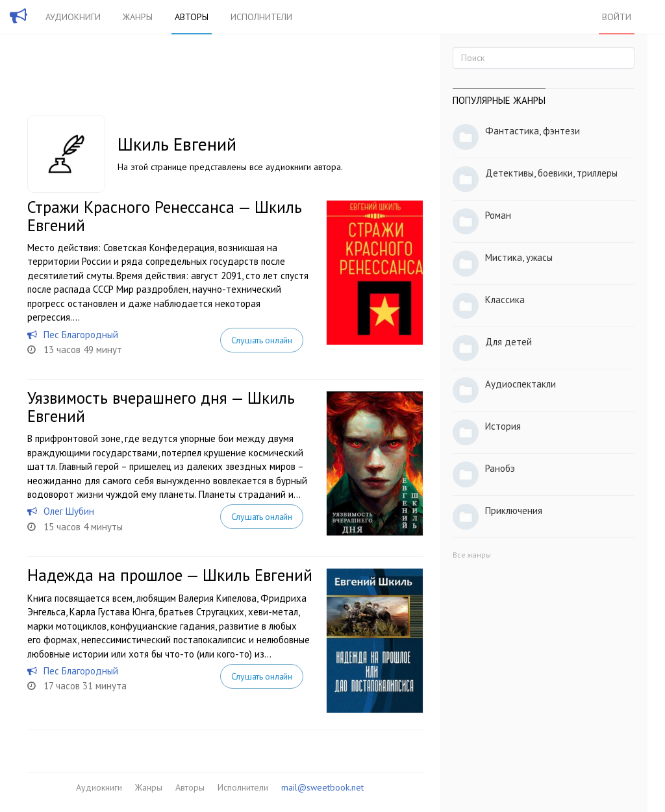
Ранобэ (500, 468)
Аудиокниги (73, 17)
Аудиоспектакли (521, 384)
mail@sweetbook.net (322, 787)
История (503, 426)
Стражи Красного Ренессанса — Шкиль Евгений (165, 216)
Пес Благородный (81, 335)
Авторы (192, 17)
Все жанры (472, 555)
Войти (617, 17)
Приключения (514, 511)
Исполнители (261, 17)
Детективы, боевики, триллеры (551, 173)
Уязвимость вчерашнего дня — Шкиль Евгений (161, 407)
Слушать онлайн (262, 340)
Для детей (508, 342)
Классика (505, 300)
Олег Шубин (69, 511)
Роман (498, 215)
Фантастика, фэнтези (533, 131)
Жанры (138, 17)
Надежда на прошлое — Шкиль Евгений (170, 575)
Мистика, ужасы (519, 257)
